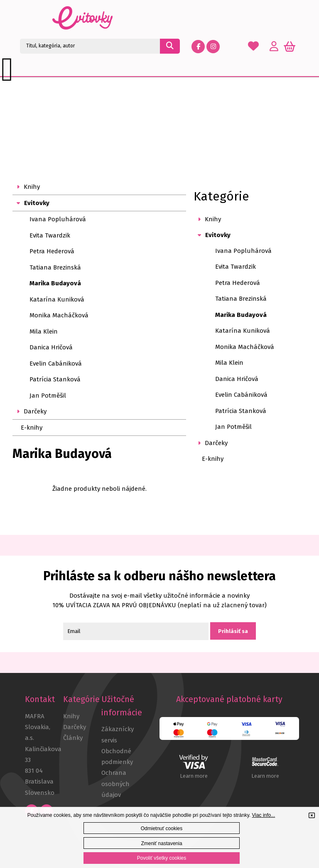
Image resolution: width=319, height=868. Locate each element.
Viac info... (263, 815)
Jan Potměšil (48, 396)
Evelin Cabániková (56, 364)
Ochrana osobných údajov (115, 784)
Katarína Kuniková (57, 299)
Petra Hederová (52, 251)
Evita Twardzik (50, 235)
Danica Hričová (51, 347)
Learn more (194, 776)
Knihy (71, 716)
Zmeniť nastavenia (161, 843)
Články (73, 738)
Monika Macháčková (59, 315)
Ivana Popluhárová (58, 219)
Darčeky (75, 727)
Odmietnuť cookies (162, 828)
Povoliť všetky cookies (162, 858)
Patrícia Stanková (55, 379)
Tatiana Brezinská (55, 267)
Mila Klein (44, 331)
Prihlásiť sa (233, 631)
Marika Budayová (55, 283)
